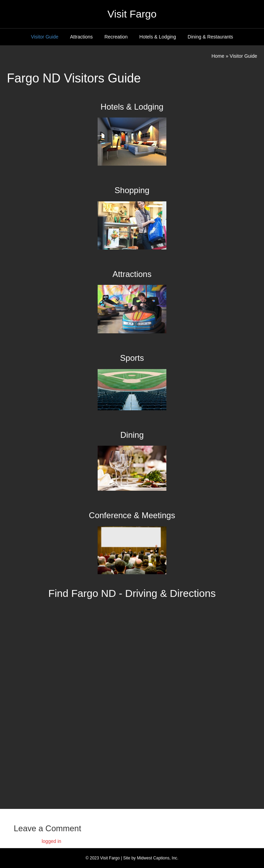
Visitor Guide (45, 37)
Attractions (81, 37)
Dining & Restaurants (210, 37)
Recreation (116, 37)
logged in (51, 841)
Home (218, 56)
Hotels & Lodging (158, 37)
